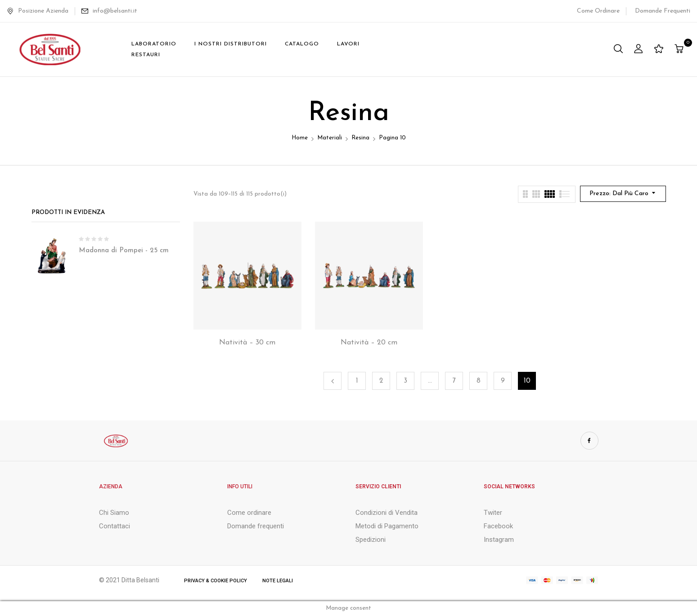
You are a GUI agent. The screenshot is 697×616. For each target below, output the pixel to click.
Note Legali (278, 581)
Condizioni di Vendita (387, 513)
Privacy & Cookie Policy (216, 581)
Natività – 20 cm (369, 343)
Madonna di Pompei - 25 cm (124, 251)
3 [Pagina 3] (405, 381)
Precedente (333, 381)
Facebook (498, 526)
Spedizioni (371, 540)
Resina (360, 138)
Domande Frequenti (663, 11)
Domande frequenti (256, 526)
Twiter (493, 513)
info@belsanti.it (115, 11)
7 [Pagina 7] (454, 381)
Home (300, 138)
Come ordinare (249, 513)
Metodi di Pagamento (387, 526)
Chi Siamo (114, 513)
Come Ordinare (598, 11)
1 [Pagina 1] (357, 381)
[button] (680, 50)
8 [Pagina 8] (479, 381)
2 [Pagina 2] (381, 381)
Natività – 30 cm (247, 343)
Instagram (499, 540)
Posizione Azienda (38, 11)
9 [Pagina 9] (503, 381)
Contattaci (115, 526)
